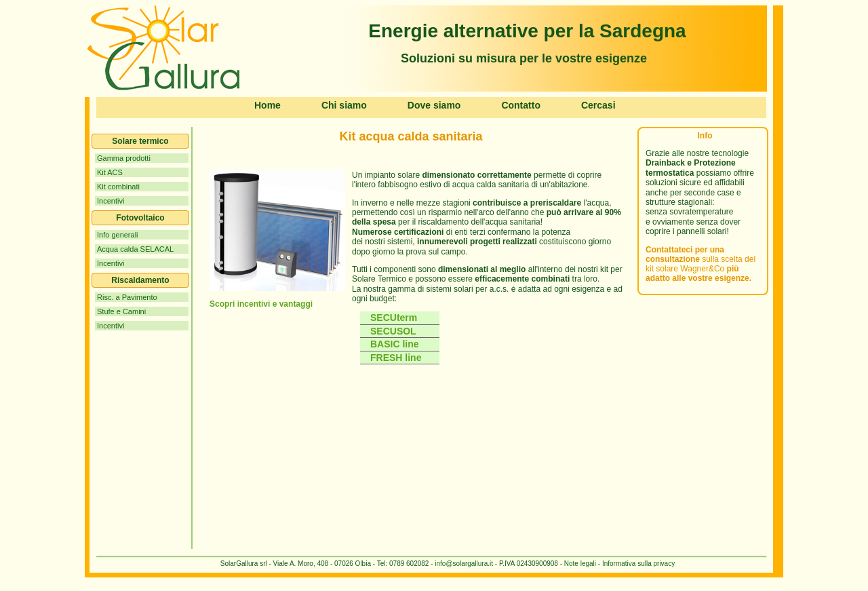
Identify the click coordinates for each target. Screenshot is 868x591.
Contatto (521, 105)
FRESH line (396, 358)
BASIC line (395, 344)
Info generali (118, 235)
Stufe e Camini (121, 311)
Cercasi (598, 105)
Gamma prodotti (124, 158)
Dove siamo (434, 105)
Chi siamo (344, 105)
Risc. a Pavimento (127, 297)
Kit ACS (110, 172)
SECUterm (394, 318)
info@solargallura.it (464, 564)
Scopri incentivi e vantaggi (261, 304)
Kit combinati (118, 187)
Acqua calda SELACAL (135, 249)
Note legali (580, 564)
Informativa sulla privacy (637, 564)
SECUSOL (396, 331)
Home (268, 105)
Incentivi (111, 201)
